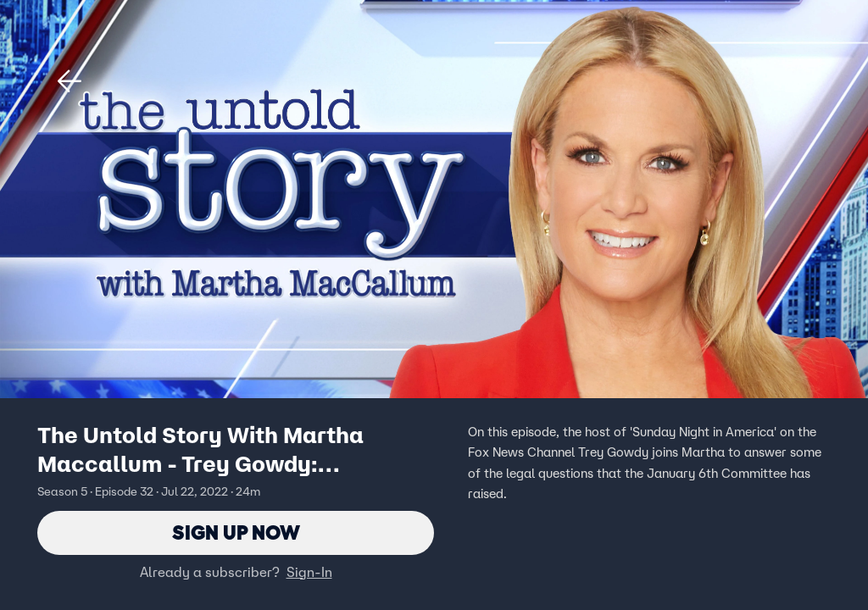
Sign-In (309, 572)
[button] (70, 81)
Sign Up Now (236, 532)
